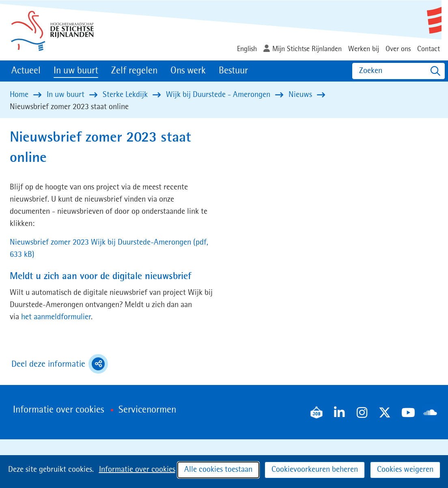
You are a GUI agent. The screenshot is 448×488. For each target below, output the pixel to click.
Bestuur (233, 71)
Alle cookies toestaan (218, 470)
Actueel (26, 71)
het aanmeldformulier (56, 317)
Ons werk (188, 71)
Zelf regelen (134, 71)
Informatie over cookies (137, 470)
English (247, 49)
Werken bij (364, 49)
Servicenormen (147, 410)
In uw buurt (76, 71)
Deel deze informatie (60, 364)
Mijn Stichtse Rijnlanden (307, 49)
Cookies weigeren (405, 470)
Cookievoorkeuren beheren (315, 470)
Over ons (398, 49)
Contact (429, 49)
